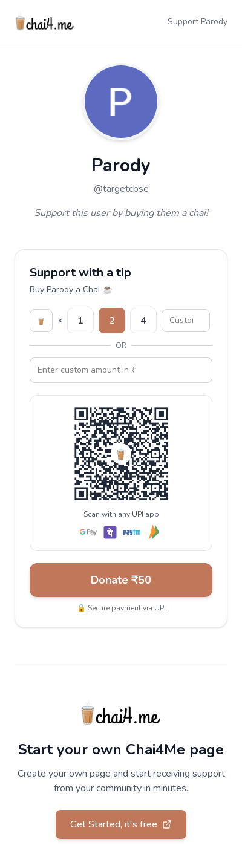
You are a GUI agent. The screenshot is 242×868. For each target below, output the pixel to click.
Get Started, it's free (121, 824)
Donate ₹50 (121, 580)
